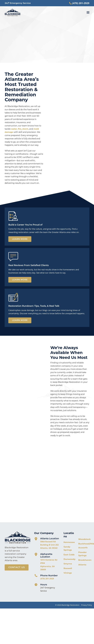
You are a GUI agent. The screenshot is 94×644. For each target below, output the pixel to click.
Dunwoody (69, 559)
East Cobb (69, 555)
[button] (88, 12)
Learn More (20, 239)
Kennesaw (69, 542)
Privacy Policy (86, 605)
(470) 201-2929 (47, 579)
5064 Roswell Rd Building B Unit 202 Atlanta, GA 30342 (50, 545)
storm (25, 129)
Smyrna (68, 564)
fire (20, 129)
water (14, 129)
